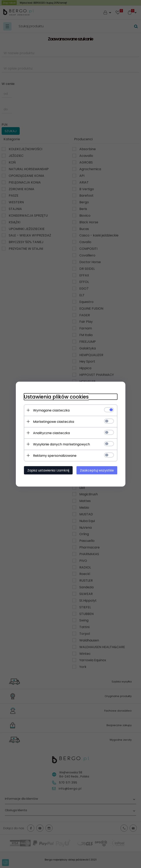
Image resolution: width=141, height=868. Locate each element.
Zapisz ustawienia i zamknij (48, 470)
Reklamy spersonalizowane (55, 455)
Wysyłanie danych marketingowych (61, 444)
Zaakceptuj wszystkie (97, 470)
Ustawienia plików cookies (56, 397)
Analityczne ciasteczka (51, 433)
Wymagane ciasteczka (51, 410)
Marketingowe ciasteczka (54, 421)
